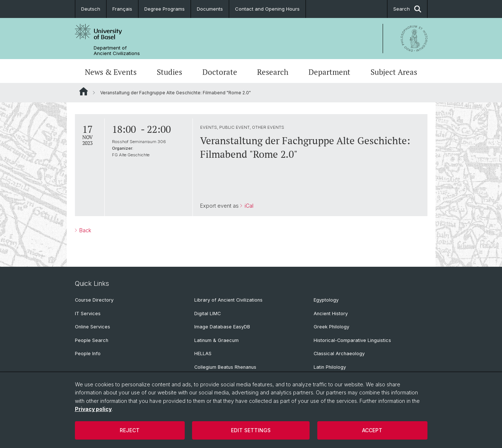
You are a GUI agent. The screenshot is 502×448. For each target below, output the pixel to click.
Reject (130, 430)
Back (84, 230)
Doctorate (220, 72)
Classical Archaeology (339, 354)
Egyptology (326, 300)
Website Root (84, 91)
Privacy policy (93, 409)
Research (273, 72)
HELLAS (203, 354)
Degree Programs (165, 9)
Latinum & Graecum (216, 340)
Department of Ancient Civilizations (117, 51)
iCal (248, 206)
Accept (372, 430)
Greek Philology (331, 327)
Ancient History (331, 314)
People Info (88, 354)
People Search (92, 340)
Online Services (93, 327)
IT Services (88, 314)
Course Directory (94, 300)
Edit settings (251, 430)
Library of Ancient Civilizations (228, 300)
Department (329, 72)
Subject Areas (394, 72)
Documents (210, 9)
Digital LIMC (207, 314)
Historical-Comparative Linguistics (352, 340)
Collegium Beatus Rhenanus (225, 367)
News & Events (111, 72)
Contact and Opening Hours (267, 9)
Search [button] (407, 9)
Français (122, 9)
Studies (169, 72)
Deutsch (91, 9)
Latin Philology (330, 367)
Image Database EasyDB (222, 327)
